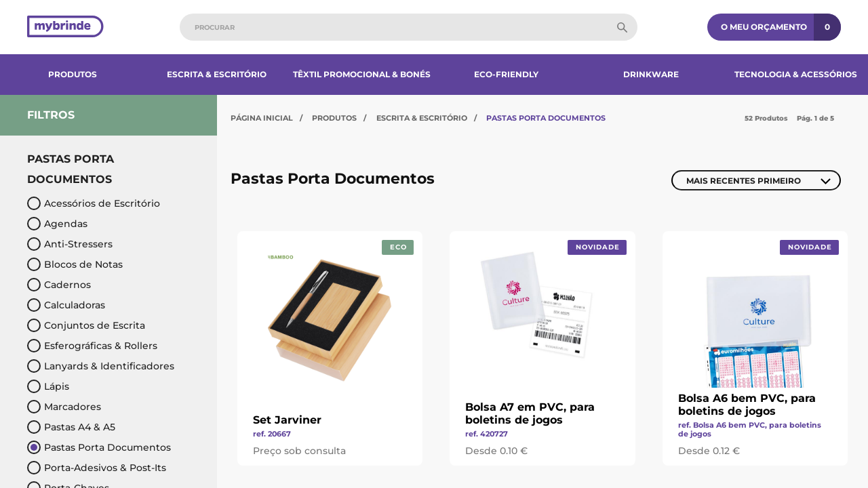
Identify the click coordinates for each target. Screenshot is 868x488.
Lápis (48, 386)
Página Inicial (262, 118)
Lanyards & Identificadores (101, 366)
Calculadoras (66, 305)
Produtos (73, 74)
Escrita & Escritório (217, 74)
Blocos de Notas (75, 264)
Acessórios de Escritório (94, 203)
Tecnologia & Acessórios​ (796, 74)
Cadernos (59, 285)
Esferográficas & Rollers (92, 346)
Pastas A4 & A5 (71, 427)
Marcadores (64, 407)
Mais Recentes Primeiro (744, 181)
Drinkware (651, 74)
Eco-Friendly (506, 74)
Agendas (57, 224)
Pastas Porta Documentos (99, 447)
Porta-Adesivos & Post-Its (97, 468)
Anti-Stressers (70, 244)
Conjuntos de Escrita (86, 325)
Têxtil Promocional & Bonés (362, 74)
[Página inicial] (65, 27)
